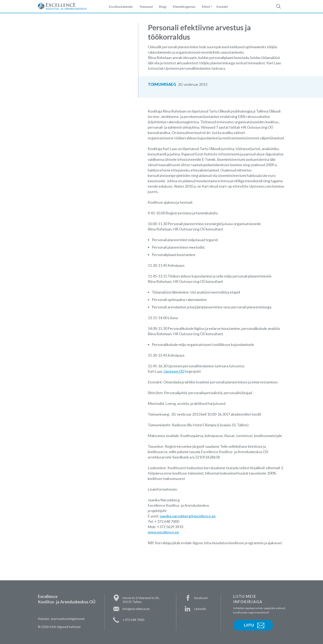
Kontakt (222, 6)
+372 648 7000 (133, 620)
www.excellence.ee (163, 532)
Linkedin (200, 609)
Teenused (146, 6)
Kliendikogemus (184, 6)
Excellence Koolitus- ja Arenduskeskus (62, 6)
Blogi (163, 6)
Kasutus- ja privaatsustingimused (61, 619)
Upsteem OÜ (174, 371)
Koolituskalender (121, 6)
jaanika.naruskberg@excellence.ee (188, 516)
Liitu (249, 625)
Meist (206, 6)
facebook (201, 598)
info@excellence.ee (136, 609)
